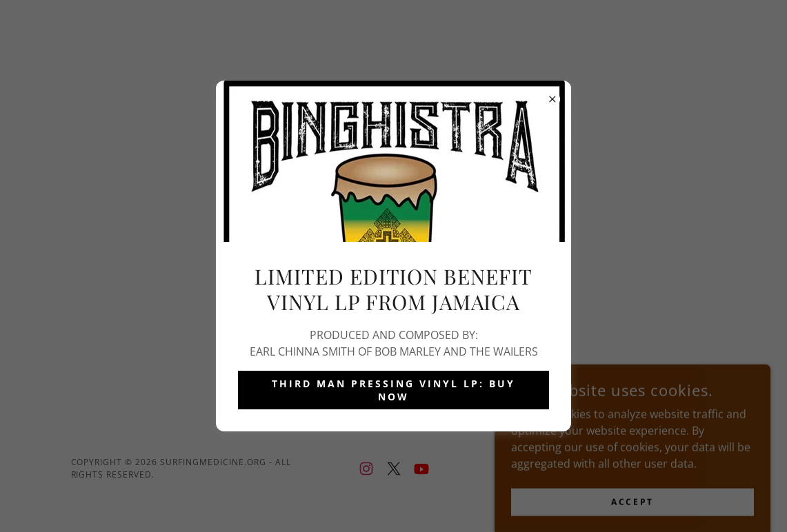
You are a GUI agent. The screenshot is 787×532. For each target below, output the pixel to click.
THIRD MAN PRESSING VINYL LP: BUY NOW (393, 390)
